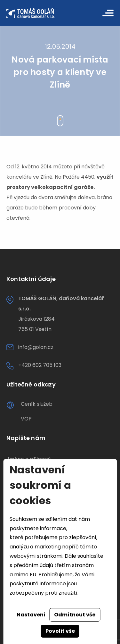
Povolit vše (60, 631)
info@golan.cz (36, 347)
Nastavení (31, 615)
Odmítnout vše (75, 615)
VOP (26, 419)
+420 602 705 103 (40, 365)
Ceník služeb (37, 404)
